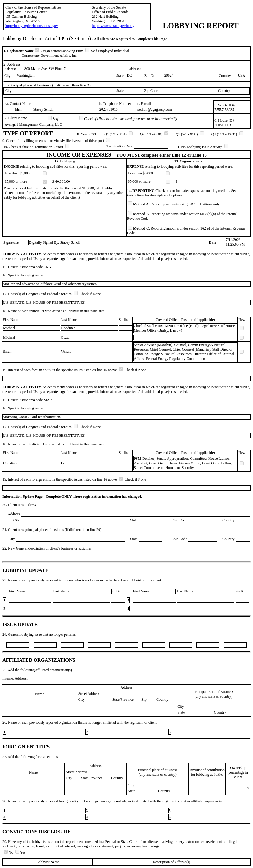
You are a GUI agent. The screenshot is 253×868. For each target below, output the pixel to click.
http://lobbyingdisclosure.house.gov (32, 26)
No (9, 852)
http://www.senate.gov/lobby (113, 26)
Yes (20, 852)
